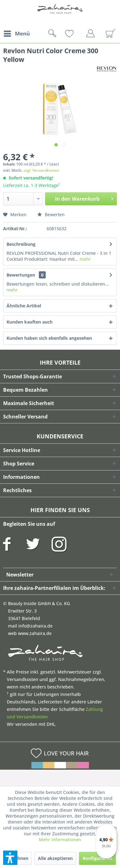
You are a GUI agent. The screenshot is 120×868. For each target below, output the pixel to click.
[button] (10, 858)
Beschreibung (21, 244)
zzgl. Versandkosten (42, 170)
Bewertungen (21, 275)
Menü (17, 33)
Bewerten (51, 215)
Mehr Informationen (60, 840)
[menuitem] (16, 34)
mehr (85, 259)
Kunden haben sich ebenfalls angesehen (49, 338)
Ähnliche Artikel (24, 306)
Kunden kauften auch (30, 322)
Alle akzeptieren (55, 858)
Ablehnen (18, 858)
